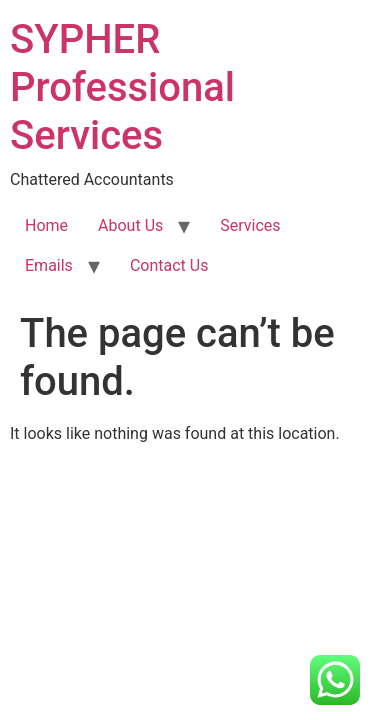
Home (46, 225)
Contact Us (169, 265)
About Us (130, 225)
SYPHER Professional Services (122, 87)
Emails (49, 265)
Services (250, 225)
